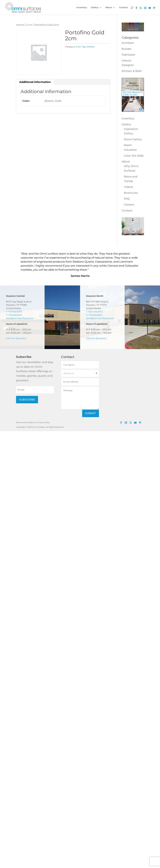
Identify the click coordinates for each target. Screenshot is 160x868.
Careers (129, 205)
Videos (128, 187)
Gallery (95, 8)
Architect (128, 43)
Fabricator (129, 55)
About (109, 8)
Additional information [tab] (35, 82)
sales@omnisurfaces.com (20, 318)
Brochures (131, 193)
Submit (91, 413)
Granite (90, 47)
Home (20, 25)
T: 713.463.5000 (14, 312)
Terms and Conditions (26, 422)
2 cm (29, 25)
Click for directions (16, 338)
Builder (127, 49)
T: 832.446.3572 (94, 312)
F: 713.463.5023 (14, 315)
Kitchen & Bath (132, 71)
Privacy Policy (43, 422)
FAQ (127, 199)
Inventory (82, 8)
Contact (123, 8)
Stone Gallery (133, 139)
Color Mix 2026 (134, 156)
